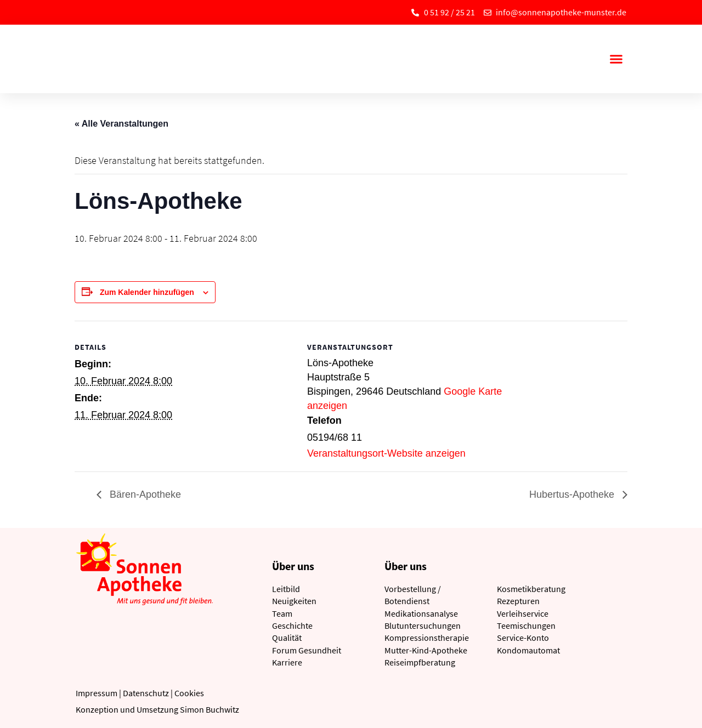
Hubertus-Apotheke (573, 494)
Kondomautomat (528, 650)
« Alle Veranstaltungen (121, 124)
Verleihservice (523, 613)
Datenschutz (146, 693)
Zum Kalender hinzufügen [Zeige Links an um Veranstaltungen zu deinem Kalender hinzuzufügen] (147, 292)
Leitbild (286, 589)
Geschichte (292, 625)
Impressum (97, 693)
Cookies (189, 693)
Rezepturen (518, 601)
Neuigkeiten (294, 601)
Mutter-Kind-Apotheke (426, 650)
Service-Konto (523, 638)
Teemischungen (526, 625)
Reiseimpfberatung (420, 662)
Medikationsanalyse (421, 613)
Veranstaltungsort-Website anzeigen (386, 453)
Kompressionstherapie (427, 638)
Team (282, 613)
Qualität (287, 638)
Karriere (287, 662)
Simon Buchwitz (210, 709)
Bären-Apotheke (144, 494)
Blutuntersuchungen (423, 625)
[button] (616, 59)
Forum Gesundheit (307, 650)
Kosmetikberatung (531, 589)
